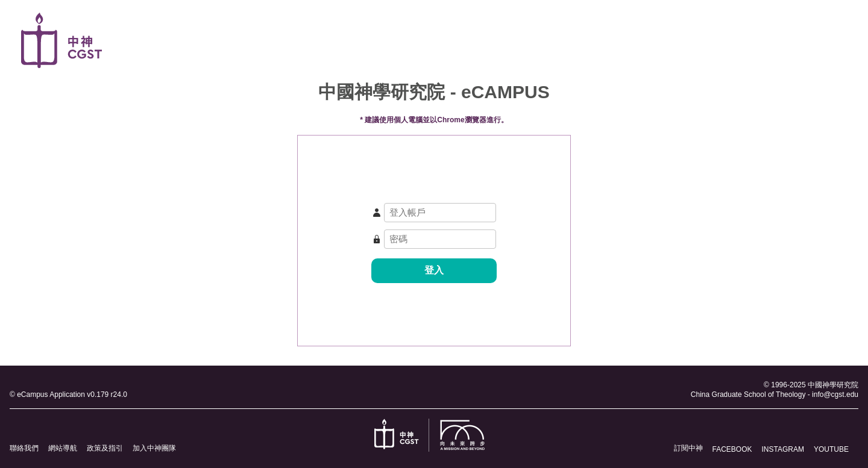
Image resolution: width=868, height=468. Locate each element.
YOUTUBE (831, 449)
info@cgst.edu (835, 395)
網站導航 (63, 448)
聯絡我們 (24, 448)
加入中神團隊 (154, 448)
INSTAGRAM (783, 449)
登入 (434, 270)
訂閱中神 (688, 448)
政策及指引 (105, 448)
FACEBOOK (732, 449)
